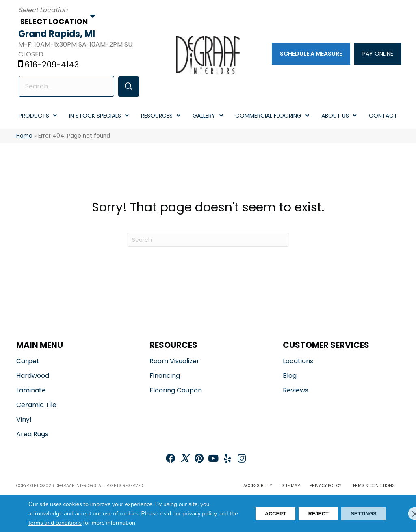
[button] (125, 87)
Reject (307, 514)
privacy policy (200, 514)
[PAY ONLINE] (376, 54)
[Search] (208, 241)
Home (24, 137)
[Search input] (66, 87)
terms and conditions (76, 523)
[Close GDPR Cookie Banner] (403, 514)
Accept (256, 514)
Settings (360, 514)
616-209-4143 (54, 65)
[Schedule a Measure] (309, 54)
